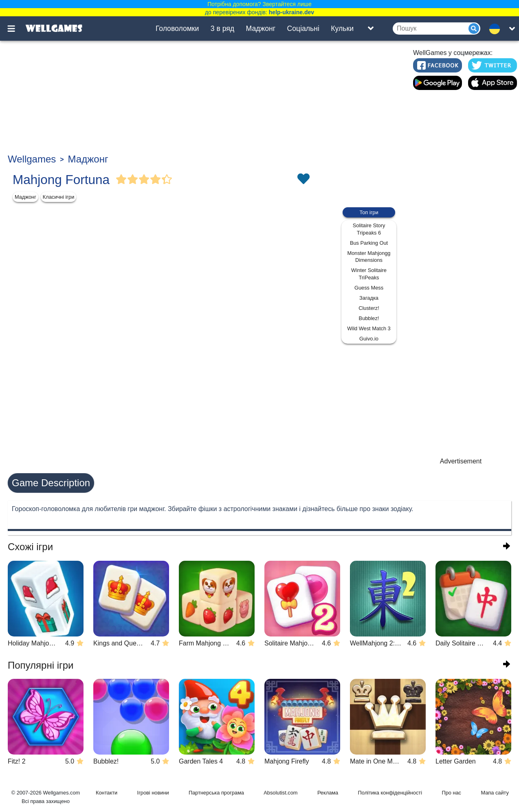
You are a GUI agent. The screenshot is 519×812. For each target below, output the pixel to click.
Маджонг (261, 29)
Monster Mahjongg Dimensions (369, 257)
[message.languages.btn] (497, 29)
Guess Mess (369, 288)
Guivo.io (369, 339)
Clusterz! (369, 308)
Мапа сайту (495, 793)
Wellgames (32, 159)
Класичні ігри (59, 197)
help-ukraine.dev (291, 12)
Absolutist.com (280, 793)
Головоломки (177, 29)
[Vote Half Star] (167, 180)
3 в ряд (222, 29)
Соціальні (303, 29)
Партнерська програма (216, 793)
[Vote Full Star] (121, 180)
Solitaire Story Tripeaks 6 (369, 229)
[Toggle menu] (16, 29)
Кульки (342, 29)
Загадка (369, 298)
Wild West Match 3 (369, 328)
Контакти (107, 793)
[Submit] (474, 29)
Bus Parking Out (369, 243)
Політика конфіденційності (390, 793)
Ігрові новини (153, 793)
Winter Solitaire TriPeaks (369, 274)
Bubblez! (369, 318)
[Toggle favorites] (303, 180)
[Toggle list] (371, 29)
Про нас (451, 793)
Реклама (328, 793)
